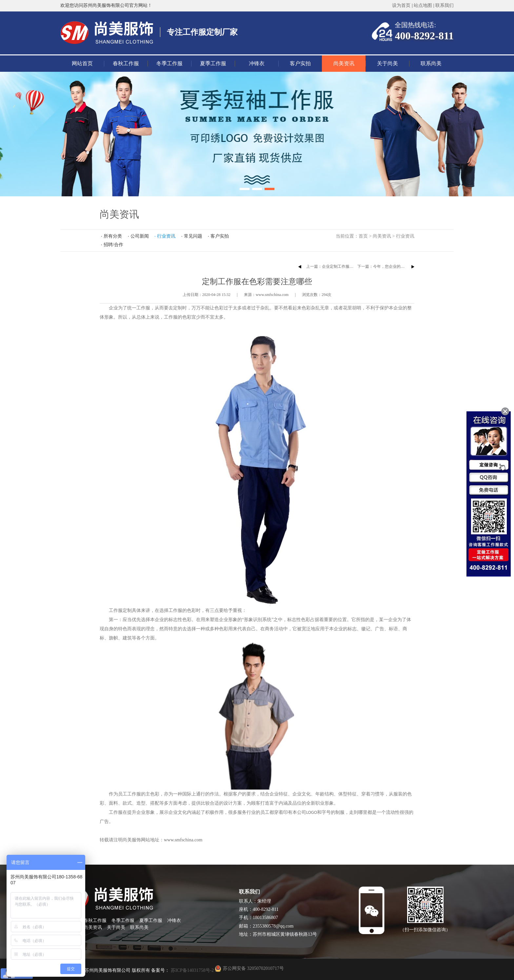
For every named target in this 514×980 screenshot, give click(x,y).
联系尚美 (431, 63)
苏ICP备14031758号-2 (192, 970)
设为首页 (401, 5)
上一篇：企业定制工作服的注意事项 (338, 266)
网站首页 (82, 63)
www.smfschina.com (183, 840)
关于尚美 (387, 63)
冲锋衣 (257, 63)
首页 (363, 236)
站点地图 (423, 5)
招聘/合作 (113, 245)
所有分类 (113, 236)
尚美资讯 (344, 63)
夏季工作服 (213, 63)
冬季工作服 (169, 63)
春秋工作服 (126, 63)
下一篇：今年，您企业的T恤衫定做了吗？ (394, 266)
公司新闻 (140, 236)
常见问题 (193, 236)
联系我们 (445, 5)
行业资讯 (405, 236)
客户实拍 (300, 63)
